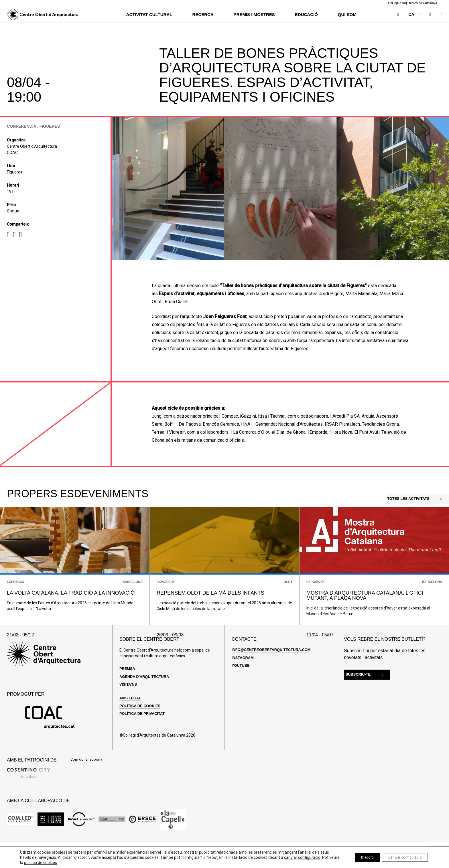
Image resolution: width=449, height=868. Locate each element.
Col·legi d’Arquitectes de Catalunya (415, 3)
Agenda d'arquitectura (146, 699)
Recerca (203, 14)
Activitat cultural (149, 14)
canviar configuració (38, 863)
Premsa (128, 691)
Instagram (244, 680)
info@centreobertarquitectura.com (275, 672)
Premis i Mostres (254, 14)
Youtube (241, 688)
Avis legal (131, 720)
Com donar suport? (88, 783)
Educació (306, 14)
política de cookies (97, 863)
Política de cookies (142, 728)
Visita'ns (129, 707)
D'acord (356, 857)
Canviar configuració (401, 857)
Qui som (347, 14)
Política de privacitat (144, 736)
